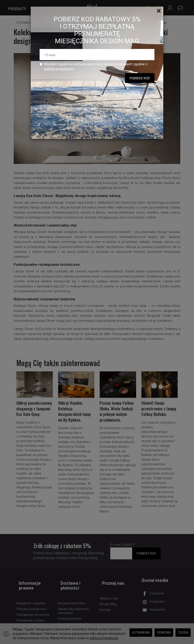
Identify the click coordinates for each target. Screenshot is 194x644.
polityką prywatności (59, 69)
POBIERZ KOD (140, 78)
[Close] (159, 11)
